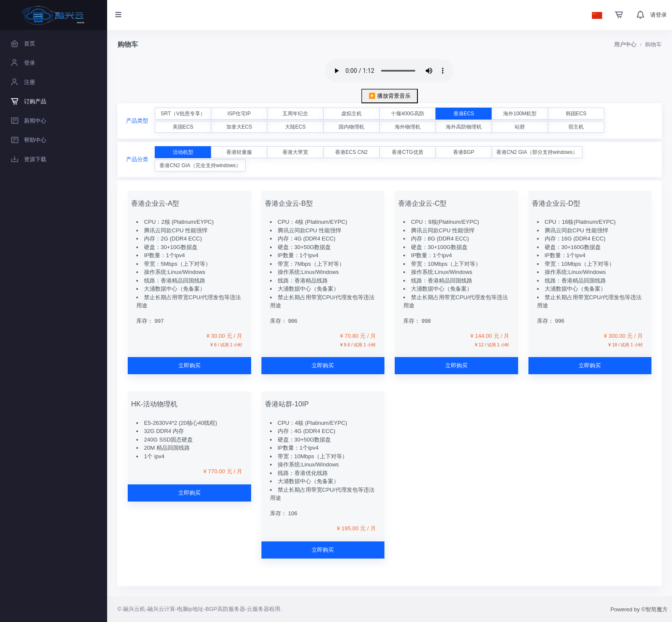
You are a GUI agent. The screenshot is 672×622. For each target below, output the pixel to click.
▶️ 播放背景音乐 (390, 96)
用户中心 (625, 44)
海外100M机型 (520, 114)
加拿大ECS (239, 127)
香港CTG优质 (407, 152)
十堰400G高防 (407, 114)
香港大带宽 (295, 152)
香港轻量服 (239, 152)
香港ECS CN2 (351, 152)
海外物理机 (408, 127)
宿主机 (576, 127)
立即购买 (189, 365)
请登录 (658, 15)
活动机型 (183, 152)
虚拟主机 (351, 114)
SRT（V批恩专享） (183, 114)
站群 (520, 127)
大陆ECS (295, 127)
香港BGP (463, 152)
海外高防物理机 (464, 127)
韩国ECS (576, 114)
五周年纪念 (295, 114)
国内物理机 (351, 127)
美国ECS (183, 127)
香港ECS (464, 114)
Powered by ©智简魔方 (639, 609)
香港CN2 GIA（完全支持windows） (200, 165)
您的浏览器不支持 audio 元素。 (390, 71)
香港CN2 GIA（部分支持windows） (537, 152)
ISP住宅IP (239, 114)
